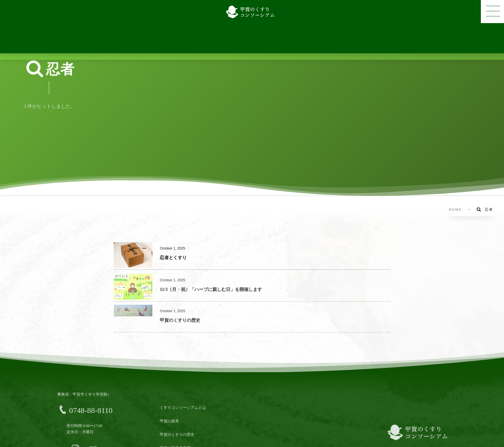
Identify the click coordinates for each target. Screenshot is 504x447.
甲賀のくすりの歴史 (180, 324)
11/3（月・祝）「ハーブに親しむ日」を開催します (211, 293)
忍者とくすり (173, 258)
